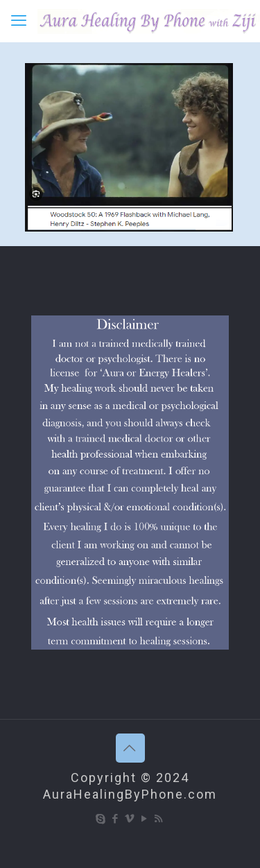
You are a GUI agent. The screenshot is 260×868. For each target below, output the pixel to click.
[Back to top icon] (130, 748)
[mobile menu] (19, 21)
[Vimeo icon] (130, 819)
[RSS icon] (159, 819)
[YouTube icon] (145, 819)
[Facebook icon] (115, 819)
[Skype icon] (101, 819)
